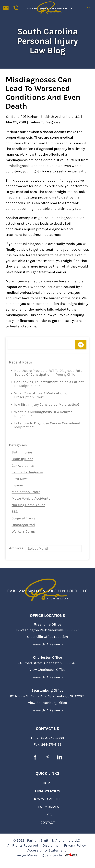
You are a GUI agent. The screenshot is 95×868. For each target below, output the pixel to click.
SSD (15, 512)
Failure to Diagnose (27, 472)
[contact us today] (8, 10)
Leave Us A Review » (48, 644)
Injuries (18, 485)
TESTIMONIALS (47, 806)
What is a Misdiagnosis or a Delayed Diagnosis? (43, 414)
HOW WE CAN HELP (47, 799)
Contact (47, 822)
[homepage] (47, 589)
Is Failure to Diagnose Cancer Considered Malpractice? (47, 425)
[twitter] (47, 758)
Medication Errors (26, 492)
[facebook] (35, 758)
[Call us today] (17, 10)
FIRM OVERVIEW (48, 791)
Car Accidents (23, 466)
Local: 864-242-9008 (47, 738)
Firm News (20, 479)
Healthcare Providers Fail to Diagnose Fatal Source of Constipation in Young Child (49, 373)
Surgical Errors (23, 518)
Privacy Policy (75, 845)
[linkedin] (60, 758)
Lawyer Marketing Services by (47, 855)
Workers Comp (23, 531)
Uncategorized (23, 525)
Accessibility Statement (47, 850)
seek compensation (43, 304)
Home (48, 783)
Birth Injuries (22, 452)
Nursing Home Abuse (29, 505)
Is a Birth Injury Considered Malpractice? (47, 404)
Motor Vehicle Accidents (31, 498)
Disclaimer (51, 845)
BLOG (48, 814)
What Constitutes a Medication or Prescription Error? (42, 395)
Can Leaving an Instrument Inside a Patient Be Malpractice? (49, 384)
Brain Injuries (22, 459)
